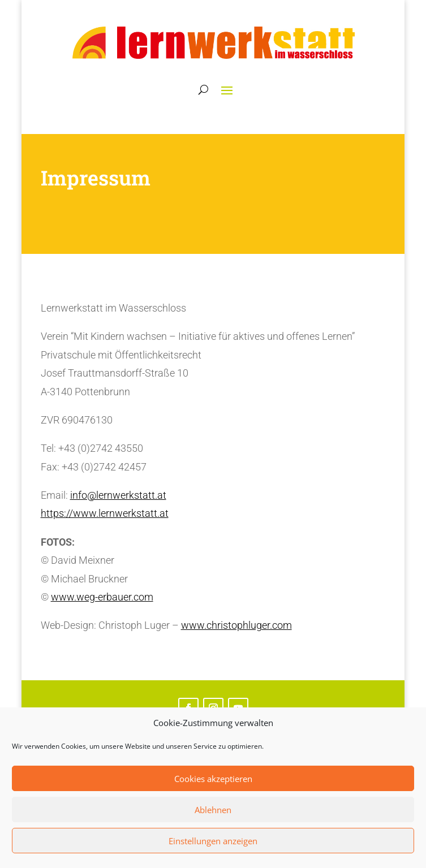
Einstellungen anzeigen (213, 841)
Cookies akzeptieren (213, 779)
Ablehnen (213, 810)
